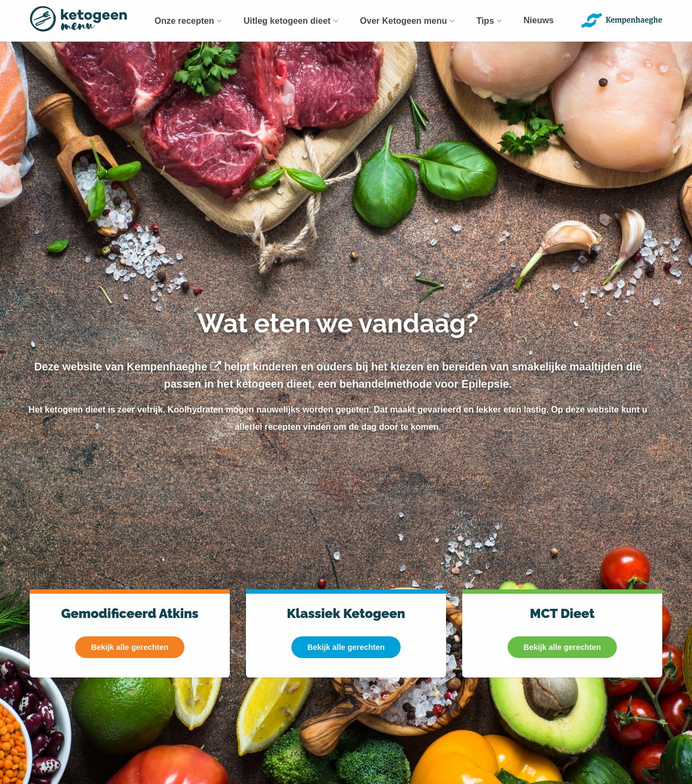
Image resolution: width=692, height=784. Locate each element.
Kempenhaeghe (175, 367)
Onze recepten (188, 21)
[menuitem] (188, 21)
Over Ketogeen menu (407, 21)
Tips (489, 21)
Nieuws (538, 20)
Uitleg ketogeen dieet (291, 21)
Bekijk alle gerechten (129, 647)
